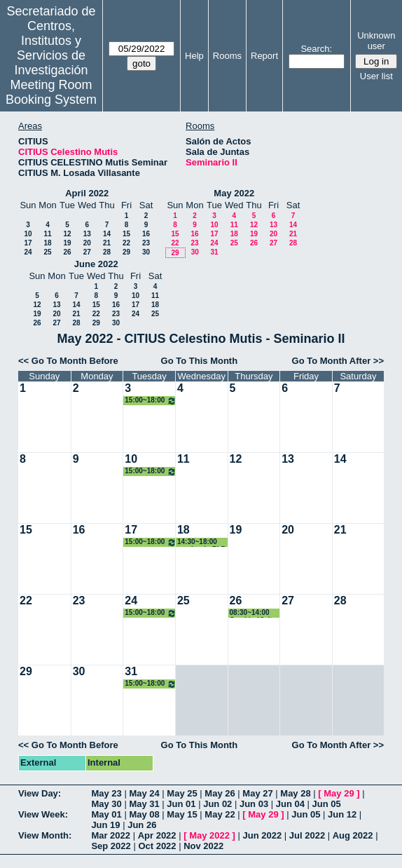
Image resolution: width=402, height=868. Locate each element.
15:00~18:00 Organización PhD (151, 401)
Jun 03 (254, 804)
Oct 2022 (157, 846)
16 (146, 234)
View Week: (43, 814)
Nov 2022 (203, 846)
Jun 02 (217, 804)
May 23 (106, 793)
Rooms (227, 56)
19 (67, 243)
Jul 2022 (307, 835)
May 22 (220, 814)
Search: (316, 49)
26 (67, 252)
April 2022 (87, 193)
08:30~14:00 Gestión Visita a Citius (253, 613)
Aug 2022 (353, 835)
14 (107, 234)
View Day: (40, 793)
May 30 (106, 804)
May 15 (182, 814)
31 (214, 252)
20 (87, 243)
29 (126, 252)
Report (264, 56)
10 (28, 234)
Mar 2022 (111, 835)
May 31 (144, 804)
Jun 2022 (263, 835)
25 (47, 252)
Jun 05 (327, 804)
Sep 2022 (111, 846)
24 (28, 252)
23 (146, 243)
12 (67, 234)
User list (376, 76)
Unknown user (376, 41)
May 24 (144, 793)
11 (47, 234)
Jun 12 (342, 814)
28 (107, 252)
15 (126, 234)
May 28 (295, 793)
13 (87, 234)
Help (194, 56)
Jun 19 (105, 825)
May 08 (144, 814)
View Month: (45, 835)
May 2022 (234, 193)
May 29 (339, 793)
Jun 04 (290, 804)
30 (146, 252)
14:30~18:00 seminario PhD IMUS (202, 542)
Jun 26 (142, 825)
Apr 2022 (157, 835)
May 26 (220, 793)
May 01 (106, 814)
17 (28, 243)
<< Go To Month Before (68, 361)
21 (107, 243)
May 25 (182, 793)
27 (87, 252)
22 (126, 243)
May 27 (257, 793)
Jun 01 (181, 804)
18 (47, 243)
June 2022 (96, 264)
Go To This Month (200, 361)
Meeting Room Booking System (51, 92)
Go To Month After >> (338, 361)
